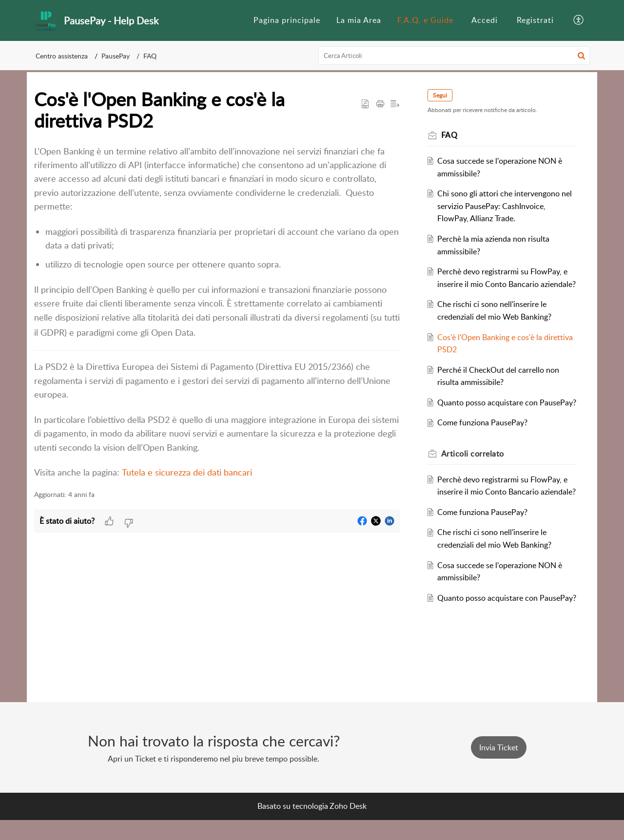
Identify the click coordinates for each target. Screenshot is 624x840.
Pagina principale (287, 20)
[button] (579, 20)
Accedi (485, 20)
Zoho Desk (348, 826)
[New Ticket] (499, 767)
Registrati (535, 20)
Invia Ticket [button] (499, 767)
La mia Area (359, 20)
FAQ (150, 56)
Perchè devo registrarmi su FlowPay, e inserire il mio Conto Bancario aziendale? (506, 284)
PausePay (116, 56)
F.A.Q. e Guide (425, 20)
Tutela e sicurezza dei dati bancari (187, 472)
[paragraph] (217, 312)
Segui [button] (443, 95)
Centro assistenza (62, 56)
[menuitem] (287, 20)
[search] (454, 56)
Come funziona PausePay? (486, 448)
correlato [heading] (476, 478)
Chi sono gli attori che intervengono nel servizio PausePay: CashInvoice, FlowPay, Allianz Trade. (502, 206)
